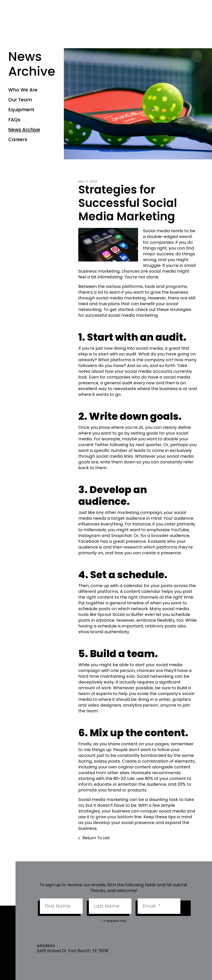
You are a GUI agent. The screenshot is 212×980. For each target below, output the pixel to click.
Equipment (21, 110)
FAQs (14, 120)
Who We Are (23, 90)
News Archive (24, 130)
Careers (18, 139)
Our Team (20, 100)
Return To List (96, 838)
